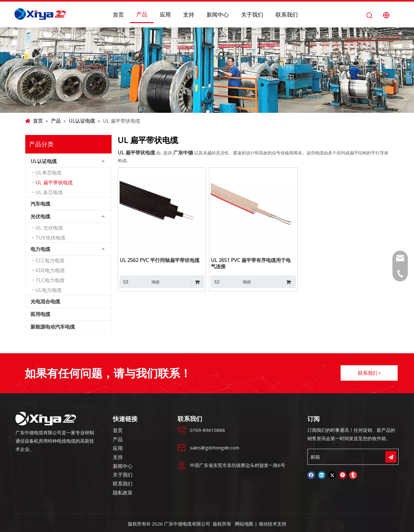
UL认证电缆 (44, 161)
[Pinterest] (343, 475)
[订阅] (391, 457)
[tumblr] (353, 475)
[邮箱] (334, 457)
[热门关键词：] (369, 15)
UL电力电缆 (49, 290)
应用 (118, 448)
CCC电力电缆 (50, 260)
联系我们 (369, 373)
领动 (263, 524)
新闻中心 (123, 466)
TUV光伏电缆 (50, 238)
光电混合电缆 (45, 301)
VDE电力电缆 (50, 270)
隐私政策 (123, 493)
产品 (118, 439)
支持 (118, 457)
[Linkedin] (322, 475)
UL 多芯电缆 (49, 192)
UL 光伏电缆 (49, 228)
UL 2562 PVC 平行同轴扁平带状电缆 (160, 260)
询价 (140, 282)
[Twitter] (332, 475)
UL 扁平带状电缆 (54, 182)
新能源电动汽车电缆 (53, 327)
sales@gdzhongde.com (215, 448)
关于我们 (123, 475)
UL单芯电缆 (49, 173)
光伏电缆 (40, 216)
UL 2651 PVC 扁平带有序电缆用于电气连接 (251, 263)
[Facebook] (311, 475)
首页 (118, 430)
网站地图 (244, 524)
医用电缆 (40, 314)
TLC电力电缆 (50, 280)
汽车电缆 (40, 204)
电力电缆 (40, 249)
